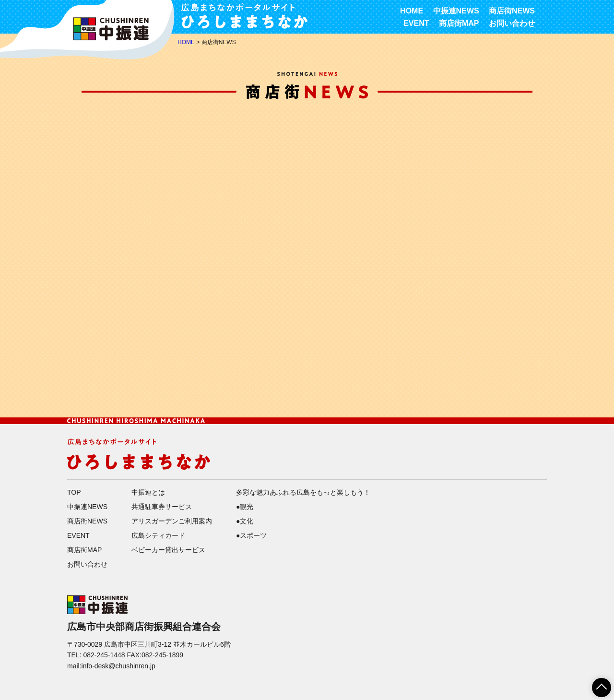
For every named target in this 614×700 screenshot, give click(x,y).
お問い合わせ (512, 23)
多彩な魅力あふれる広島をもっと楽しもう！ (303, 492)
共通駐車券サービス (162, 507)
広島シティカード (158, 535)
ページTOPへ (596, 684)
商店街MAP (459, 23)
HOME (412, 11)
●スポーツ (251, 535)
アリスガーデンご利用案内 (172, 521)
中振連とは (148, 492)
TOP (74, 492)
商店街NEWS (512, 11)
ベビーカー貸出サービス (168, 550)
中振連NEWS (456, 11)
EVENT (416, 23)
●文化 (245, 521)
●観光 (245, 507)
